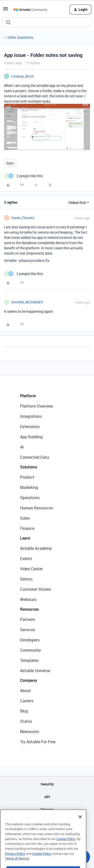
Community (30, 650)
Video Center (31, 569)
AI (22, 447)
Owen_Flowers (23, 218)
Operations (30, 498)
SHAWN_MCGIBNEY (27, 302)
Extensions (30, 427)
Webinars (28, 599)
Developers (30, 640)
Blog (24, 711)
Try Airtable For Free (38, 742)
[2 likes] (23, 176)
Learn (25, 538)
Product (27, 477)
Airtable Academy (36, 548)
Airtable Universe (35, 671)
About (25, 691)
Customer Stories (35, 589)
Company (29, 680)
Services (28, 630)
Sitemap (47, 809)
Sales (25, 518)
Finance (27, 528)
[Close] (80, 826)
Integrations (31, 416)
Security (47, 784)
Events (26, 559)
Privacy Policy (15, 862)
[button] (6, 10)
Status (26, 721)
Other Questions (20, 37)
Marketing (29, 487)
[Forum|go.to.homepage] (30, 9)
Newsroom (30, 731)
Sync (10, 163)
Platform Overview (36, 406)
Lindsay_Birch (22, 76)
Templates (29, 660)
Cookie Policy (66, 848)
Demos (26, 579)
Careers (27, 701)
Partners (28, 619)
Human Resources (36, 508)
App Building (31, 437)
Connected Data (35, 457)
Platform (28, 396)
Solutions (29, 467)
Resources (29, 609)
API (47, 797)
